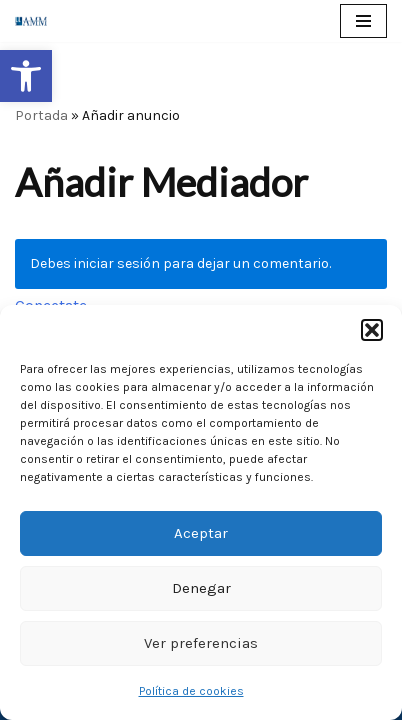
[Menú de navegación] (363, 21)
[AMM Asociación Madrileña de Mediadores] (36, 20)
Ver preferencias (201, 643)
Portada (41, 115)
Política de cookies (191, 691)
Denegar (201, 588)
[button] (26, 76)
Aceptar (201, 533)
